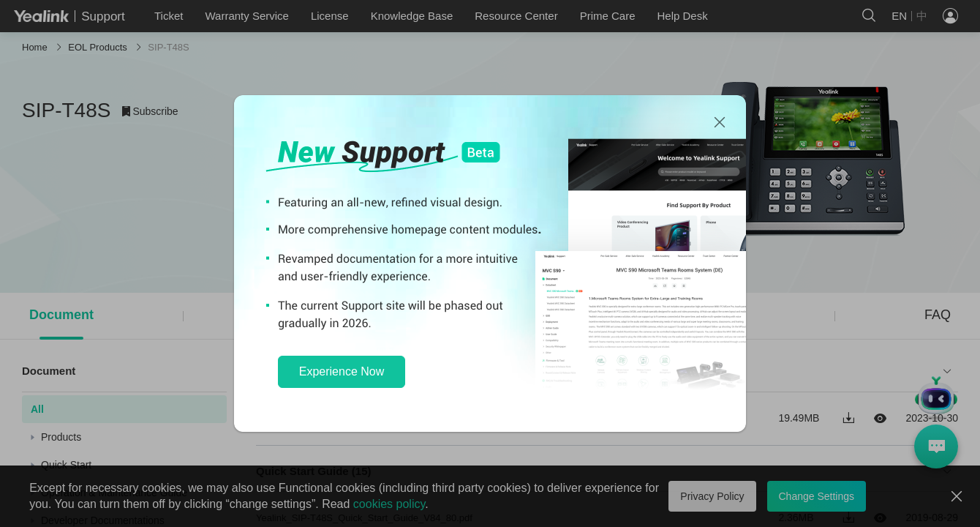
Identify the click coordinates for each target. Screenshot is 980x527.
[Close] (720, 123)
